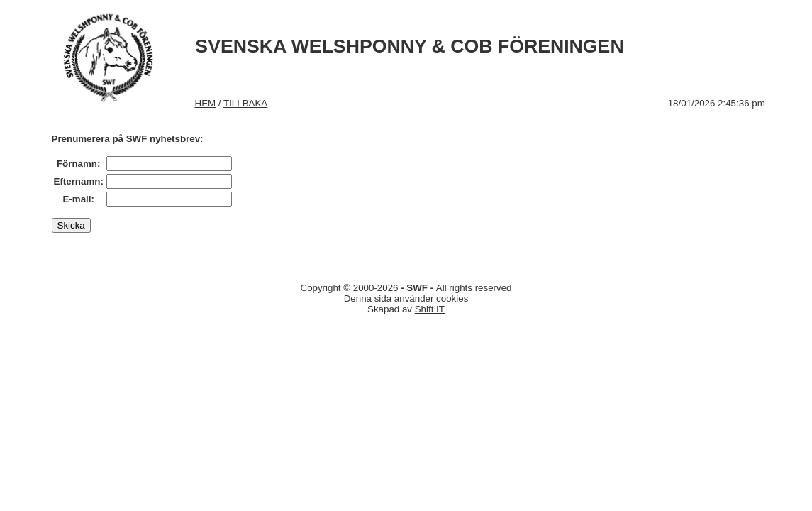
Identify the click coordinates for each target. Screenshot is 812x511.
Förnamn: (78, 164)
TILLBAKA (245, 103)
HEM (206, 103)
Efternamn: (79, 181)
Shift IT (430, 309)
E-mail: (78, 199)
